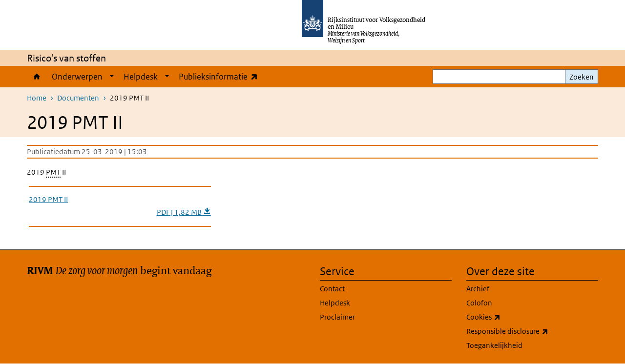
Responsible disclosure (529, 331)
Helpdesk (141, 77)
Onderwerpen (77, 77)
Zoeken (582, 77)
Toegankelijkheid (494, 345)
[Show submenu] (112, 77)
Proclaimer (337, 317)
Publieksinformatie (220, 76)
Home (37, 77)
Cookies (505, 317)
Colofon (479, 303)
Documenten (78, 98)
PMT (53, 172)
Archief (478, 289)
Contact (332, 289)
